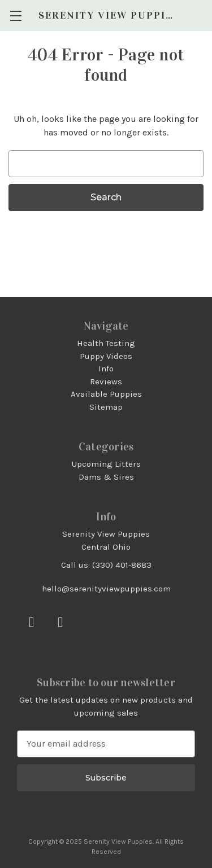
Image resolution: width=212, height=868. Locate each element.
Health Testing (106, 343)
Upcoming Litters (106, 464)
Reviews (106, 382)
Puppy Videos (106, 356)
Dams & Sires (106, 477)
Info (106, 369)
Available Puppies (106, 394)
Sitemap (106, 407)
